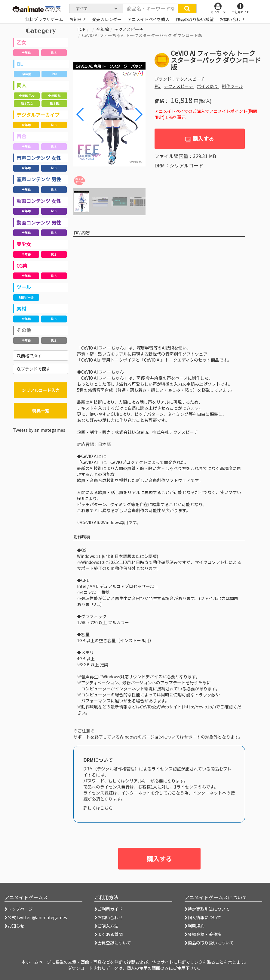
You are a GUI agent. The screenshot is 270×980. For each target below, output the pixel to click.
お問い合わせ (109, 917)
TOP (81, 29)
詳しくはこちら (98, 808)
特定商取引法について (207, 909)
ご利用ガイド (109, 909)
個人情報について (203, 917)
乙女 (21, 42)
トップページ (19, 909)
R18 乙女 (27, 103)
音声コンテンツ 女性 (39, 158)
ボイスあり (208, 86)
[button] (138, 114)
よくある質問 (109, 934)
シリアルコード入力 (41, 390)
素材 (21, 309)
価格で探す (29, 356)
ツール (24, 287)
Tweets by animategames (39, 430)
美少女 (24, 244)
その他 (24, 330)
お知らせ (14, 926)
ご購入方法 (106, 926)
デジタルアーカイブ (38, 115)
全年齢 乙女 (27, 96)
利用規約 (195, 926)
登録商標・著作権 (203, 934)
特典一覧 (41, 411)
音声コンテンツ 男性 (39, 179)
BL (20, 64)
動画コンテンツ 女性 (39, 201)
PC (158, 86)
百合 (21, 136)
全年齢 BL (55, 96)
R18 (54, 53)
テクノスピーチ (129, 29)
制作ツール (26, 297)
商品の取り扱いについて (209, 943)
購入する (199, 139)
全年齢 (26, 53)
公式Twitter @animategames (37, 917)
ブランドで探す (34, 369)
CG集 (22, 266)
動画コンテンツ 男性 (39, 222)
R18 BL (55, 103)
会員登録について (113, 943)
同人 (22, 85)
